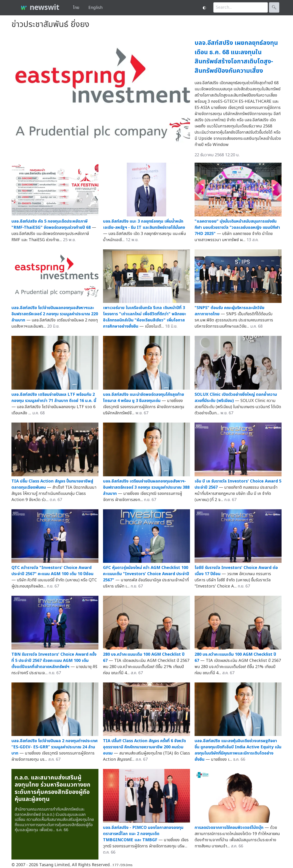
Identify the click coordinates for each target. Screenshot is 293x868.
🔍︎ (274, 7)
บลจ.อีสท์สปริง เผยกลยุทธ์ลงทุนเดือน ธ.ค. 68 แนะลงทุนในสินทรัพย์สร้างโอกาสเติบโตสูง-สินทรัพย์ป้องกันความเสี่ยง (236, 57)
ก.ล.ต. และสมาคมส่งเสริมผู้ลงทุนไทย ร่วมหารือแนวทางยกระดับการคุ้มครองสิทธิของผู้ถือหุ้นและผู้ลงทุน (53, 788)
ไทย (76, 8)
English (95, 8)
